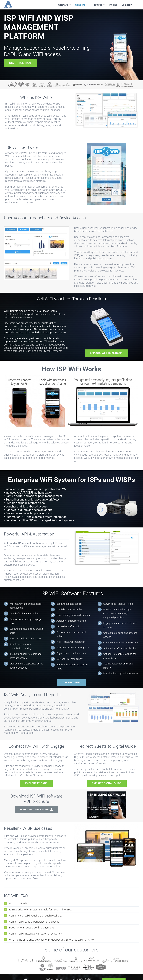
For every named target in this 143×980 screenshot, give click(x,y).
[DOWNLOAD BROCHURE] (36, 810)
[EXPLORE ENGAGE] (36, 783)
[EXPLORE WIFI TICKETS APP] (107, 353)
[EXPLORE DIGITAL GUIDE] (107, 783)
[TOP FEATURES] (71, 683)
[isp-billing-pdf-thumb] (107, 793)
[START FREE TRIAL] (20, 63)
